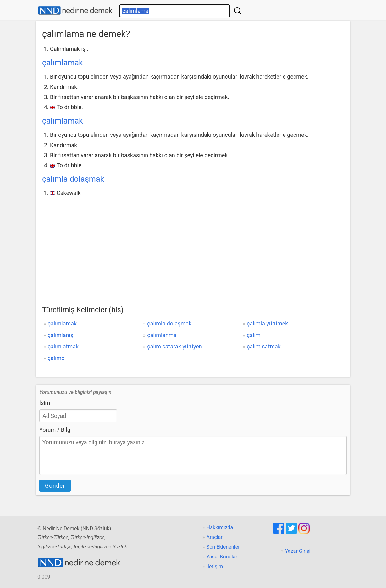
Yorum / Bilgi (55, 430)
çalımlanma (162, 335)
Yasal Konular (222, 557)
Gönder (55, 486)
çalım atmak (63, 346)
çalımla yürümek (267, 323)
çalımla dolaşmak (73, 179)
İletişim (215, 566)
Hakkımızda (220, 527)
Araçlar (215, 537)
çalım (254, 335)
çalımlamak (63, 63)
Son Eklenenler (223, 547)
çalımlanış (60, 335)
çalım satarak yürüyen (175, 346)
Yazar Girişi (298, 551)
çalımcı (57, 358)
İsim (45, 403)
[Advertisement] (193, 246)
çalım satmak (264, 346)
